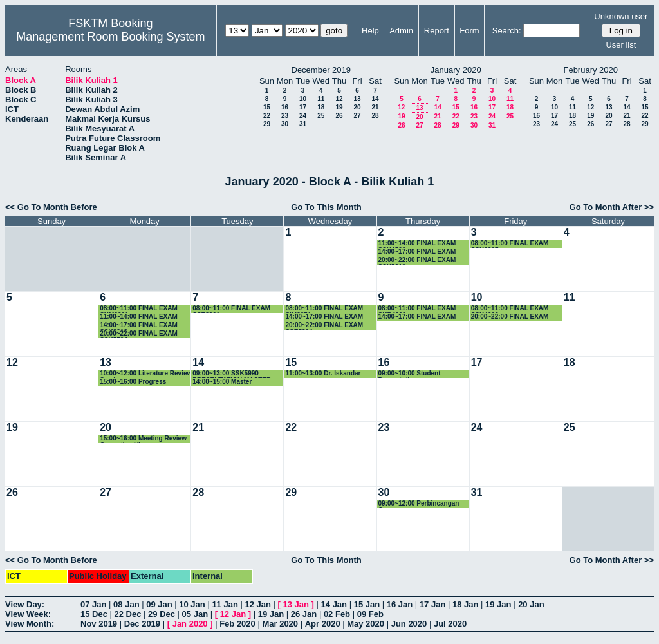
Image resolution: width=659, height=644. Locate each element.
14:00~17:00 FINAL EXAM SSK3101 (417, 317)
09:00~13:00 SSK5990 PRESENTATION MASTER (232, 374)
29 (267, 124)
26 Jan (304, 614)
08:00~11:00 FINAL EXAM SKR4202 (417, 309)
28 (375, 116)
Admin (401, 31)
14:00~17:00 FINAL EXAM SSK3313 (139, 326)
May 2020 (366, 624)
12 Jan (257, 604)
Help (370, 31)
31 (303, 124)
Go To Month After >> (612, 207)
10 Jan (192, 604)
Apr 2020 (323, 624)
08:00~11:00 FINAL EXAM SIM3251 (324, 309)
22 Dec (128, 614)
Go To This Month (326, 207)
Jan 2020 (190, 624)
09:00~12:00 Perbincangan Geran (419, 504)
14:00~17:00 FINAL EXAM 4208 (324, 317)
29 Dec (162, 614)
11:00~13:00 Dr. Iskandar (323, 373)
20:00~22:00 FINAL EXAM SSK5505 (510, 317)
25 (321, 116)
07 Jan (93, 604)
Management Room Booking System (110, 37)
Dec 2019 (142, 624)
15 (267, 107)
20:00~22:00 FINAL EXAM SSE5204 (324, 326)
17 (303, 107)
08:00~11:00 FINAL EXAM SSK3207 (510, 244)
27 (357, 116)
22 (267, 116)
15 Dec (94, 614)
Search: (507, 31)
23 (285, 116)
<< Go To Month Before (51, 207)
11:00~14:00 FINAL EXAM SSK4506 (417, 244)
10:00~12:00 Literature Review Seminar (146, 374)
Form (469, 31)
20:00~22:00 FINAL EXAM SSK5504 (139, 334)
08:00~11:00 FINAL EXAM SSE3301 (231, 309)
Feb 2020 (237, 624)
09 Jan (159, 604)
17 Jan (432, 604)
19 (339, 107)
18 (321, 107)
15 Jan (367, 604)
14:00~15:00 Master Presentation (222, 382)
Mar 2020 (280, 624)
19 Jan (498, 604)
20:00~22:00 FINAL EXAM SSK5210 (417, 260)
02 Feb (337, 614)
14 (375, 99)
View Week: (28, 614)
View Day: (25, 604)
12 (339, 99)
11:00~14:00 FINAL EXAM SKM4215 (139, 317)
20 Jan (531, 604)
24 (303, 116)
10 (303, 99)
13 (357, 99)
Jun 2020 (409, 624)
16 (285, 107)
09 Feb (370, 614)
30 (285, 124)
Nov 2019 (99, 624)
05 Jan (195, 614)
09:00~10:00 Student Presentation (410, 374)
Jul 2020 (450, 624)
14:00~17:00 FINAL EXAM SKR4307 (417, 252)
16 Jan (400, 604)
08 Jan (126, 604)
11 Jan (225, 604)
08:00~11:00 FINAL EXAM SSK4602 (510, 309)
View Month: (30, 624)
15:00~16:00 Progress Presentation (133, 382)
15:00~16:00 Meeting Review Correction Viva (143, 439)
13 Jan (296, 604)
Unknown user (621, 16)
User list (621, 45)
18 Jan (465, 604)
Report (437, 31)
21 (375, 107)
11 (321, 99)
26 (339, 116)
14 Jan (334, 604)
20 (357, 107)
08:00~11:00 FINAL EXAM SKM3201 (139, 309)
